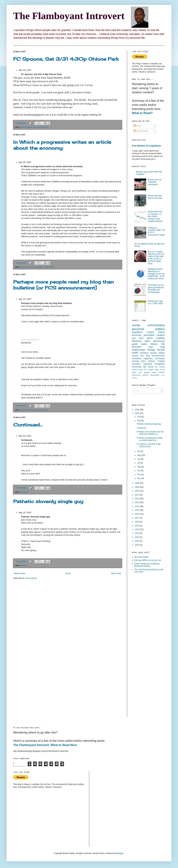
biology (151, 350)
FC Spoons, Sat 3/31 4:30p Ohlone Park (66, 59)
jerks (143, 361)
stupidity (160, 338)
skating (134, 378)
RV (145, 370)
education (136, 364)
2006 (137, 410)
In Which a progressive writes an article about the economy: (62, 145)
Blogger (120, 853)
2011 (137, 495)
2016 (137, 514)
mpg (163, 347)
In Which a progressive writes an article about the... (150, 439)
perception (149, 335)
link (163, 344)
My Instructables (141, 557)
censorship (137, 367)
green (150, 338)
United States (50, 267)
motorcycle (136, 375)
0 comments (21, 123)
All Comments (141, 131)
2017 (137, 518)
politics (40, 267)
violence (152, 361)
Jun (139, 459)
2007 (137, 413)
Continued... (28, 425)
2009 (137, 487)
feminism (137, 347)
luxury (151, 367)
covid (163, 375)
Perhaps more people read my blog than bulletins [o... (150, 433)
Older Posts (116, 573)
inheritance (160, 359)
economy (33, 267)
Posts (137, 126)
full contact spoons (41, 127)
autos (144, 344)
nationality (148, 364)
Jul (139, 463)
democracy (159, 341)
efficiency (137, 341)
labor (148, 341)
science (135, 356)
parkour (145, 375)
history (154, 344)
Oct (139, 471)
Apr (139, 451)
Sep (139, 467)
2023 (137, 541)
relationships (139, 350)
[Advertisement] (145, 628)
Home (68, 573)
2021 (137, 533)
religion (162, 353)
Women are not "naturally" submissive (155, 182)
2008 (137, 483)
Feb (139, 417)
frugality (161, 361)
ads (145, 367)
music (141, 370)
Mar (139, 421)
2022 (137, 537)
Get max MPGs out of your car (148, 560)
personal (24, 492)
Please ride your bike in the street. (155, 197)
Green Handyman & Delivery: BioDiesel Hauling (147, 565)
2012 (137, 499)
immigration (160, 364)
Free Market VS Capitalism (146, 146)
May (139, 455)
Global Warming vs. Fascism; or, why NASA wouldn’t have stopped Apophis (155, 216)
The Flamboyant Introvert (69, 16)
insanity (135, 361)
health (135, 353)
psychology (155, 375)
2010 (137, 491)
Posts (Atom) (31, 578)
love (151, 347)
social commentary (148, 325)
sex (134, 338)
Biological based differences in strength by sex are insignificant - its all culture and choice (156, 274)
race (141, 338)
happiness (148, 359)
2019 (137, 526)
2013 (137, 502)
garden (147, 372)
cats (140, 372)
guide (135, 344)
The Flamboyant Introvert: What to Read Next (45, 745)
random (161, 335)
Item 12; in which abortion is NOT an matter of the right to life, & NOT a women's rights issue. (156, 258)
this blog (145, 356)
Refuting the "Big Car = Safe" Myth (155, 302)
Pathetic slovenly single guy (48, 501)
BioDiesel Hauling (148, 353)
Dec (139, 478)
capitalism (25, 267)
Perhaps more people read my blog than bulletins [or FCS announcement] (63, 285)
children (162, 372)
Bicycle (161, 350)
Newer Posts (20, 573)
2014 (137, 506)
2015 (137, 510)
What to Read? (142, 113)
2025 (137, 545)
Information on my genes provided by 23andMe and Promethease (156, 289)
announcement (27, 127)
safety (154, 372)
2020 (137, 529)
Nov (139, 475)
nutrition (151, 370)
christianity (137, 359)
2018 (137, 522)
